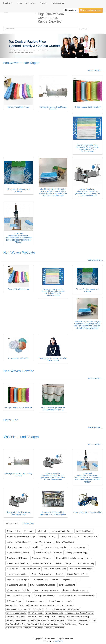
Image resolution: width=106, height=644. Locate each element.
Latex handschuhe (67, 585)
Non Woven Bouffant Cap (18, 563)
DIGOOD (58, 641)
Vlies (89, 558)
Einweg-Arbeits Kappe (35, 601)
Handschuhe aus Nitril (17, 585)
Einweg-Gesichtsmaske (66, 542)
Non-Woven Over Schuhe (55, 569)
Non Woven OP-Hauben (18, 558)
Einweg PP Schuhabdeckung (20, 553)
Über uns (44, 3)
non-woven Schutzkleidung (19, 596)
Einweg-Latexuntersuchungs (46, 590)
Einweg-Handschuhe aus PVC (75, 590)
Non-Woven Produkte (19, 252)
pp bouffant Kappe (84, 531)
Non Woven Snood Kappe (81, 569)
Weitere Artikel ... (95, 70)
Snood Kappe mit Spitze (78, 574)
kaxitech (8, 3)
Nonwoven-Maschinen (70, 537)
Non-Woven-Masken (43, 542)
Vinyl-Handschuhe (70, 580)
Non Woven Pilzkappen (42, 558)
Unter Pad (11, 420)
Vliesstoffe (42, 531)
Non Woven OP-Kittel (42, 563)
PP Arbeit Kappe (14, 601)
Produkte (31, 3)
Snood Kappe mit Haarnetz (60, 601)
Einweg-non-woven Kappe (77, 553)
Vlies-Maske (12, 569)
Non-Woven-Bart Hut (31, 569)
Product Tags (28, 523)
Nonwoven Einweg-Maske (55, 547)
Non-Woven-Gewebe (19, 371)
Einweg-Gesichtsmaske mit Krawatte (47, 574)
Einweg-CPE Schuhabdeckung (69, 558)
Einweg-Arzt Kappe (48, 537)
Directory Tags (12, 523)
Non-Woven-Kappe (79, 547)
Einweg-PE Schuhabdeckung (46, 580)
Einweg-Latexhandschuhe (18, 590)
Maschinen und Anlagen (21, 437)
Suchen (84, 29)
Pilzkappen (29, 531)
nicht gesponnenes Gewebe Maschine (24, 547)
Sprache (71, 10)
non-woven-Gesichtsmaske (19, 542)
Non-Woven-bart (90, 537)
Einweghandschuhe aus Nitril (43, 585)
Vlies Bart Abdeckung (85, 563)
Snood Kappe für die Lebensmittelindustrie (77, 596)
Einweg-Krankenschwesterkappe (21, 537)
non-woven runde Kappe (21, 63)
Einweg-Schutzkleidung (44, 596)
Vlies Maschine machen (17, 574)
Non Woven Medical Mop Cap (49, 553)
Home (19, 3)
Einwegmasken (14, 531)
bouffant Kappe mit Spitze (18, 580)
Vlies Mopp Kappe (63, 563)
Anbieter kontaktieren (91, 10)
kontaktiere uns (58, 3)
